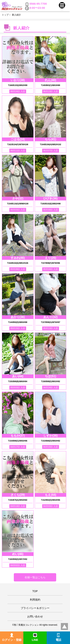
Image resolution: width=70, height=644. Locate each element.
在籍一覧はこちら (35, 577)
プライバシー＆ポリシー (35, 608)
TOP (35, 591)
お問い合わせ (35, 616)
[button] (62, 5)
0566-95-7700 (36, 4)
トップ (5, 15)
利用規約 (35, 600)
